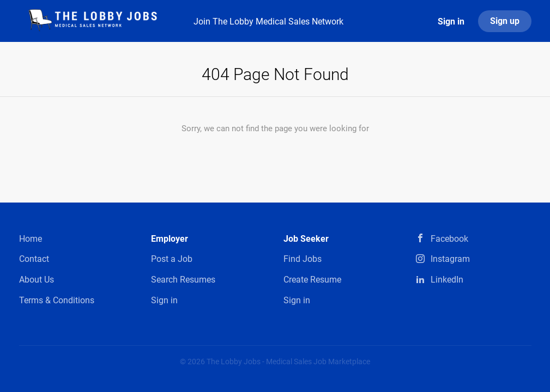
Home (31, 239)
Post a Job (172, 259)
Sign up (505, 21)
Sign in (451, 22)
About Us (37, 280)
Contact (34, 259)
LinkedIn (447, 280)
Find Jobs (303, 259)
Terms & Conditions (57, 300)
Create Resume (312, 280)
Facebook (449, 239)
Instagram (450, 259)
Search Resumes (183, 280)
